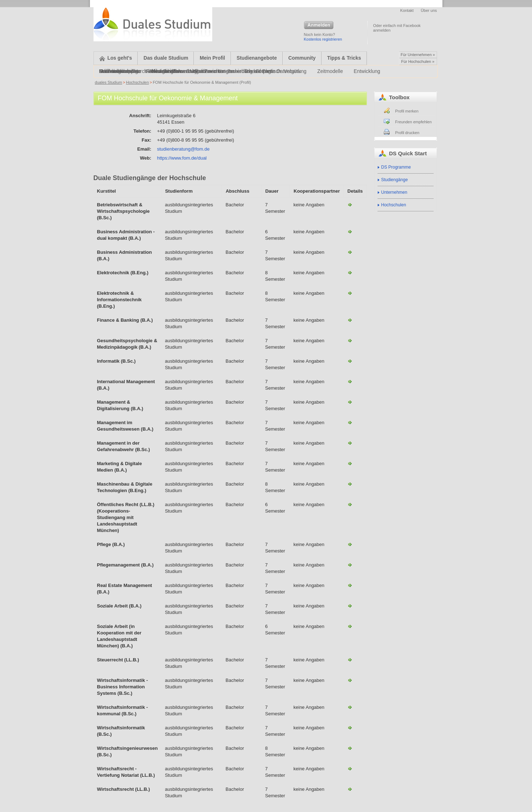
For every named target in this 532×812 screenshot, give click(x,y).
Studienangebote (257, 58)
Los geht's (116, 58)
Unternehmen (394, 192)
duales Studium (109, 82)
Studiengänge (395, 180)
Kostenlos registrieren (323, 39)
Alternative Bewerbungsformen (183, 71)
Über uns (429, 10)
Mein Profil (212, 58)
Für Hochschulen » (418, 61)
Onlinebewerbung (119, 71)
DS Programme (396, 167)
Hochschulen (137, 82)
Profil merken (407, 111)
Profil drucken (407, 133)
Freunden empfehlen (414, 122)
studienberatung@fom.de (183, 149)
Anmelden (319, 26)
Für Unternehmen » (418, 55)
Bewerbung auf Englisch (254, 71)
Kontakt (407, 10)
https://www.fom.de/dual (182, 158)
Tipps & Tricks (344, 58)
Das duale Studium (166, 58)
